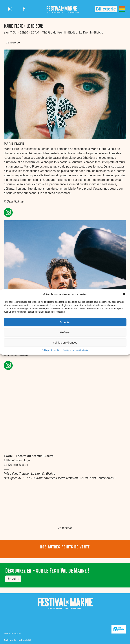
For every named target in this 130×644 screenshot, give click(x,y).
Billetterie (106, 9)
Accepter (65, 322)
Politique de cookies (51, 350)
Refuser (65, 332)
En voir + (13, 579)
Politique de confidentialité (76, 350)
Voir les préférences (65, 343)
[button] (124, 294)
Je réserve (13, 42)
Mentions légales (13, 633)
